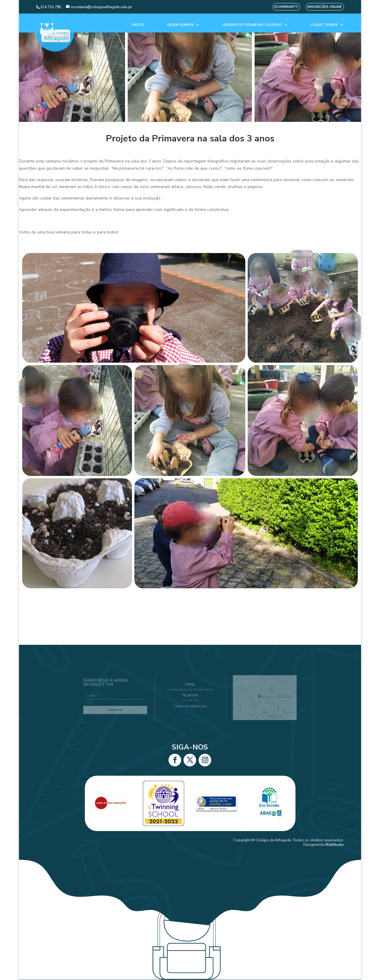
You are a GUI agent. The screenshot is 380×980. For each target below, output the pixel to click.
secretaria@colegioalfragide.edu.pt (190, 691)
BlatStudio (335, 845)
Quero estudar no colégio (252, 25)
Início (138, 25)
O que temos (324, 25)
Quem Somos (180, 25)
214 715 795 (190, 700)
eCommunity (286, 7)
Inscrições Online (325, 7)
